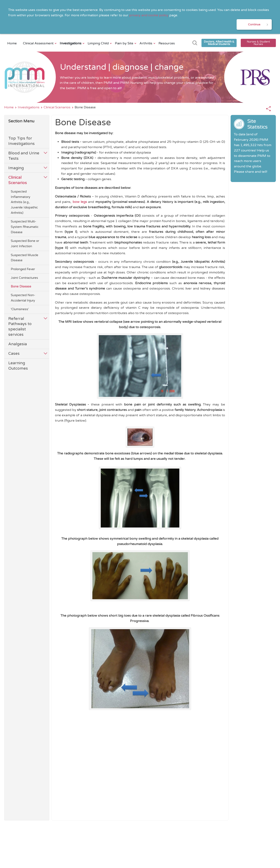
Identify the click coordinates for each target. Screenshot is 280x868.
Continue (254, 24)
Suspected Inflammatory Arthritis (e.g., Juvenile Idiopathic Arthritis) (24, 202)
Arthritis (146, 44)
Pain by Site (125, 44)
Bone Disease (21, 287)
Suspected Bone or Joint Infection (25, 244)
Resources (167, 44)
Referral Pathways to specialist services (20, 327)
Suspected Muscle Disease (24, 258)
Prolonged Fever (23, 269)
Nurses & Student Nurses (258, 43)
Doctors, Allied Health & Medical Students (219, 43)
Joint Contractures (24, 278)
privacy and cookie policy (149, 15)
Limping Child (99, 44)
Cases (14, 354)
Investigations (71, 44)
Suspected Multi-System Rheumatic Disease (25, 227)
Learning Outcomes (18, 366)
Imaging (16, 168)
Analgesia (18, 344)
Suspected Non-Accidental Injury (23, 298)
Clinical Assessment (39, 44)
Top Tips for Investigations (21, 141)
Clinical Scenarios (57, 108)
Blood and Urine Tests (24, 156)
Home (12, 44)
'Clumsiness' (20, 309)
